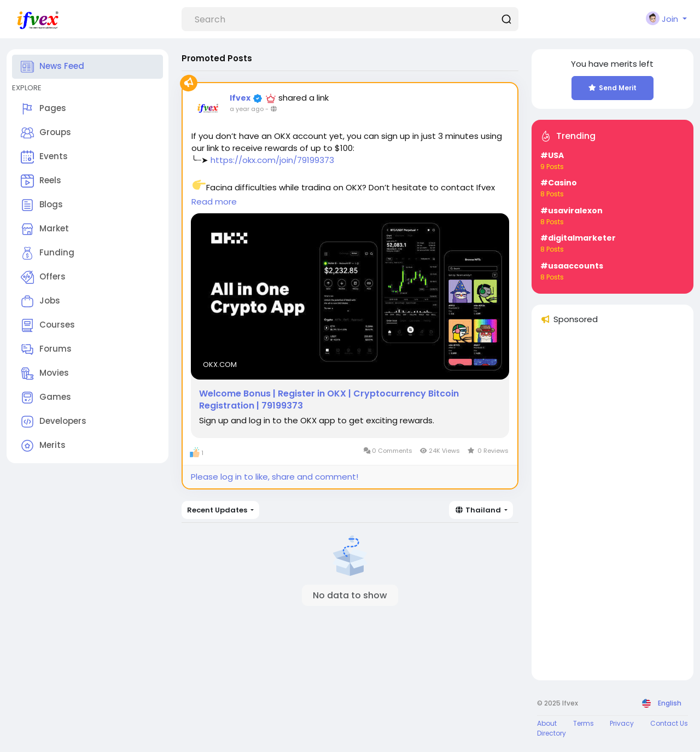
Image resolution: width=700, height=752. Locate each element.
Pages (43, 109)
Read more (214, 202)
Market (45, 229)
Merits (43, 446)
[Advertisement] (612, 508)
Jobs (40, 301)
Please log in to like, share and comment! (275, 477)
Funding (48, 253)
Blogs (42, 205)
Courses (48, 325)
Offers (43, 277)
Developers (54, 422)
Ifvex (241, 98)
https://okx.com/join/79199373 (272, 160)
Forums (46, 349)
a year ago (247, 109)
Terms (584, 723)
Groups (46, 133)
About (547, 723)
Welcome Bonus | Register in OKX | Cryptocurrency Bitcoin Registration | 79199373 (329, 400)
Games (46, 398)
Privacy (622, 723)
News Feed (52, 67)
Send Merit (612, 88)
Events (44, 157)
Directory (552, 733)
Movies (45, 374)
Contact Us (669, 723)
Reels (41, 181)
